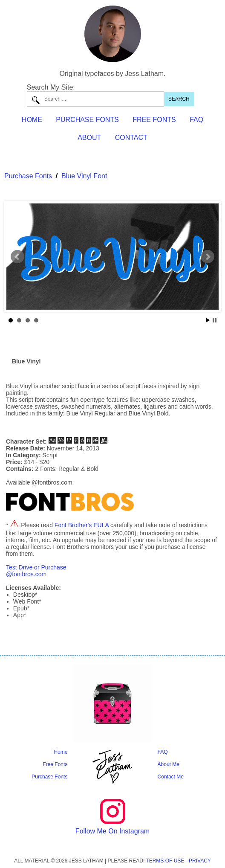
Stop (215, 320)
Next (208, 257)
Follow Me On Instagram (112, 831)
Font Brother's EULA (82, 525)
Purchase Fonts (28, 176)
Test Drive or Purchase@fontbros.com (36, 571)
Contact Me (171, 777)
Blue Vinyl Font (84, 176)
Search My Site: (51, 87)
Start (208, 320)
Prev (17, 257)
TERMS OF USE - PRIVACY (178, 861)
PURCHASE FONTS (87, 120)
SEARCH (179, 99)
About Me (169, 764)
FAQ (196, 120)
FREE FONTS (154, 120)
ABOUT (89, 138)
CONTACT (131, 138)
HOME (32, 120)
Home (61, 752)
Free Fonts (55, 764)
